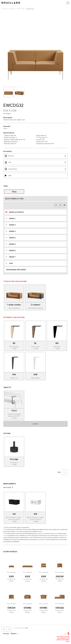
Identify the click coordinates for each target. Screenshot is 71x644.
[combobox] (18, 634)
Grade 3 (37, 231)
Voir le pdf (8, 487)
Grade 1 (37, 218)
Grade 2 (37, 225)
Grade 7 (37, 257)
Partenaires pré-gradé (35, 270)
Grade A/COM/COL (37, 212)
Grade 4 (37, 238)
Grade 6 (37, 250)
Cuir (37, 263)
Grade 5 (37, 244)
